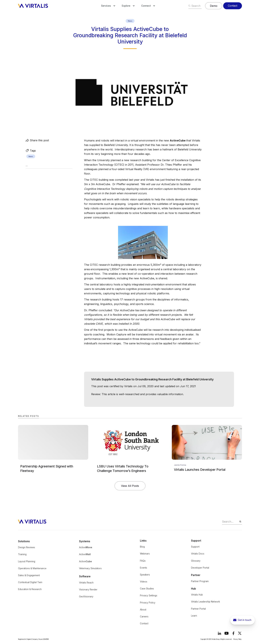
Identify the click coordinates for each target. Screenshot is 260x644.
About (143, 610)
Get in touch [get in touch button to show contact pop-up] (245, 620)
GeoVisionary (86, 597)
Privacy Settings (149, 596)
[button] (106, 6)
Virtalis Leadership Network (205, 602)
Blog (142, 547)
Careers (144, 617)
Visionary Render (88, 590)
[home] (33, 6)
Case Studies (147, 589)
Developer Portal (200, 568)
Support (195, 547)
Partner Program (200, 581)
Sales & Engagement (29, 575)
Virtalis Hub (197, 595)
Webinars (145, 554)
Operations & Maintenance (32, 568)
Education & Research (30, 589)
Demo (214, 6)
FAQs (143, 561)
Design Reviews (27, 547)
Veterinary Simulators (90, 568)
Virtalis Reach (86, 583)
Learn (194, 616)
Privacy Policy (148, 603)
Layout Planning (27, 561)
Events (144, 568)
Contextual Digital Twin (30, 582)
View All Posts (130, 486)
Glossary (196, 561)
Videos (144, 582)
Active (86, 547)
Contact (233, 6)
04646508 (46, 639)
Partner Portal (198, 609)
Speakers (145, 575)
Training (22, 554)
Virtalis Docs (198, 554)
